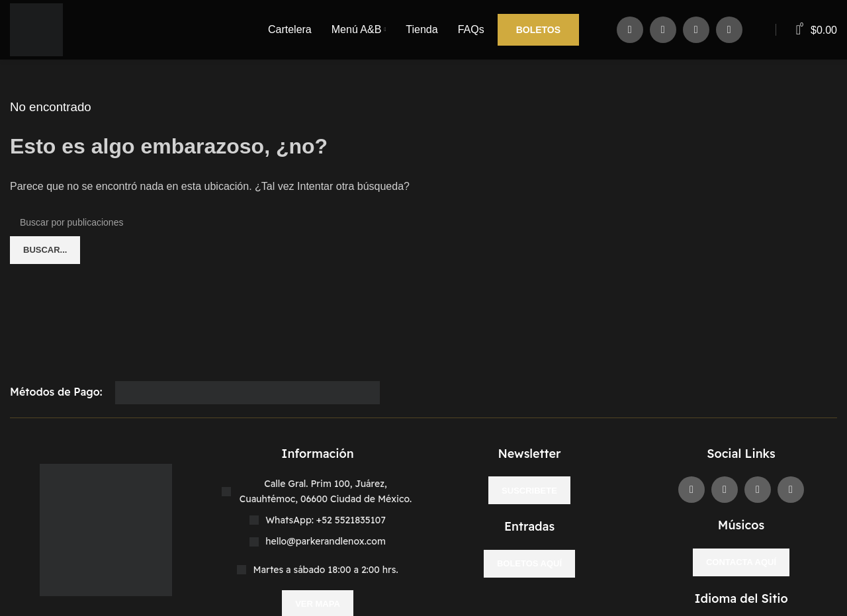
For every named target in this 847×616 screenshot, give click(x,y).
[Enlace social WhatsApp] (729, 30)
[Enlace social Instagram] (696, 30)
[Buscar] (423, 222)
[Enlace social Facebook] (630, 30)
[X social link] (663, 30)
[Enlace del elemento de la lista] (318, 520)
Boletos (538, 30)
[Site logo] (36, 29)
